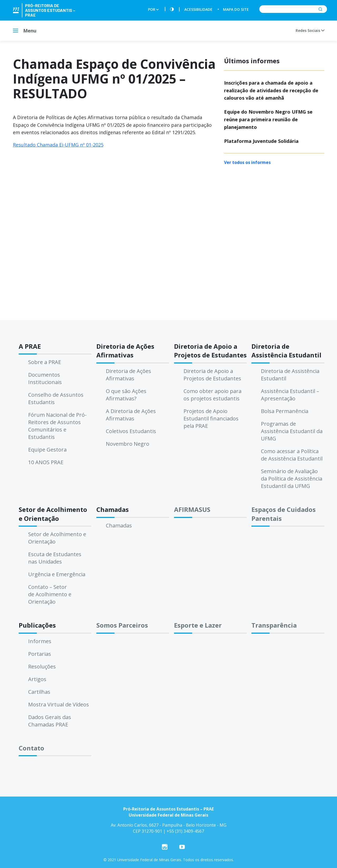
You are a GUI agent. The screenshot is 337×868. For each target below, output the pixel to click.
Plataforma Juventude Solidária (261, 141)
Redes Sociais (310, 30)
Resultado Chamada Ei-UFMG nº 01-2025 (58, 145)
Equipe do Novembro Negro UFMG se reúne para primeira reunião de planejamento (268, 119)
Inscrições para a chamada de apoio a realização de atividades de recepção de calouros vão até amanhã (271, 90)
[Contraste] (172, 9)
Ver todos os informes (247, 162)
